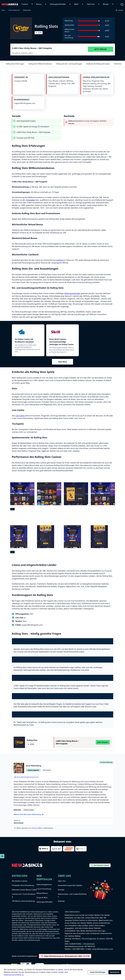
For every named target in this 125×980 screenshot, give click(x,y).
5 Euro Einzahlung (44, 889)
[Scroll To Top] (2, 856)
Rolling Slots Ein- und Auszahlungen (69, 64)
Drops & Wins (42, 898)
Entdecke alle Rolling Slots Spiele (98, 64)
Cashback (60, 260)
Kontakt (61, 890)
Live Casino (20, 416)
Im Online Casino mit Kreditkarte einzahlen (24, 341)
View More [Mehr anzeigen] (63, 362)
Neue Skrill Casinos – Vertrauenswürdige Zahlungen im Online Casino (61, 342)
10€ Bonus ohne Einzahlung (23, 901)
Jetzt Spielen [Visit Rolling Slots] (100, 49)
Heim (3, 10)
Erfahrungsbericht (14, 10)
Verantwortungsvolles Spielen (70, 885)
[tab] (12, 509)
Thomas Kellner (37, 828)
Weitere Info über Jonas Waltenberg (29, 814)
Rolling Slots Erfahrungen (15, 64)
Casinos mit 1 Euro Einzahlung (24, 895)
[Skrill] (62, 332)
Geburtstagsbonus (44, 884)
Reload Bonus (42, 893)
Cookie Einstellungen (98, 972)
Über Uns (91, 4)
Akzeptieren (115, 972)
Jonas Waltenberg (34, 766)
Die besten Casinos (20, 881)
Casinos (25, 4)
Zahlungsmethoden (58, 4)
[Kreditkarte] (28, 332)
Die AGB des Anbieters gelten (23, 53)
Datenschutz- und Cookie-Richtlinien (72, 895)
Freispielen (31, 200)
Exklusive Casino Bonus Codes (24, 890)
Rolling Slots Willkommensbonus (40, 64)
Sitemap (61, 901)
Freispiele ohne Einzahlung (23, 885)
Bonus (39, 4)
